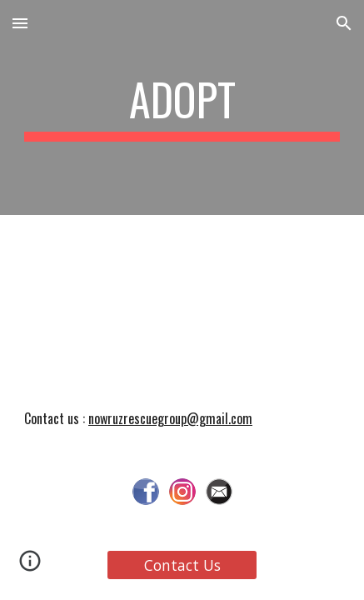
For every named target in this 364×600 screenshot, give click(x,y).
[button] (20, 23)
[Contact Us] (182, 565)
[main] (182, 107)
